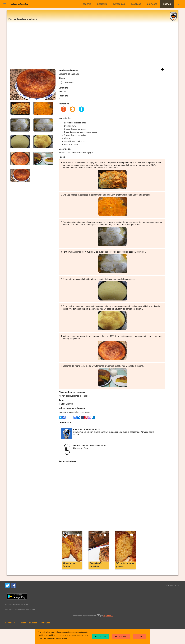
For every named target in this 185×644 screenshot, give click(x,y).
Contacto (152, 4)
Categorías (119, 4)
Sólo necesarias (121, 636)
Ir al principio (173, 585)
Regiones (102, 4)
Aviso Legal (46, 623)
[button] (5, 4)
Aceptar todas (100, 636)
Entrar (167, 4)
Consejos (136, 4)
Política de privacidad (29, 623)
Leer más (140, 636)
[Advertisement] (92, 46)
